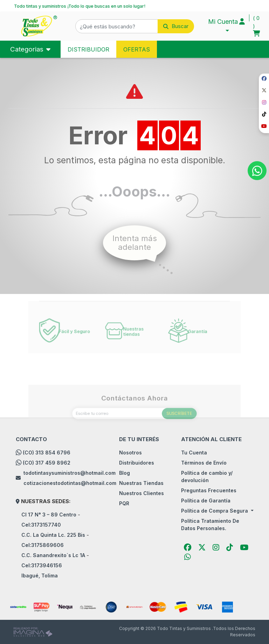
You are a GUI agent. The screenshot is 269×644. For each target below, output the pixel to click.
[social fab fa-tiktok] (264, 114)
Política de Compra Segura (215, 511)
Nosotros (130, 453)
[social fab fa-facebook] (264, 79)
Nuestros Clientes (142, 493)
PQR (124, 503)
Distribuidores (137, 463)
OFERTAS (137, 49)
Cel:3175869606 (43, 545)
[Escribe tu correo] (134, 426)
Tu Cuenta (194, 453)
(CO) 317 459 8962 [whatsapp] (47, 463)
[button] (135, 26)
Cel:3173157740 (41, 525)
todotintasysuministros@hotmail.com (70, 473)
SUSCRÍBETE (170, 426)
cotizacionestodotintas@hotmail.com (70, 483)
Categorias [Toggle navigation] (28, 49)
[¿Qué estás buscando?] (117, 26)
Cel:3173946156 (42, 565)
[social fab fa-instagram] (264, 102)
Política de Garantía (206, 501)
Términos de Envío (204, 463)
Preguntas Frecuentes (209, 490)
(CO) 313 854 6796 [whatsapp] (47, 453)
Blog (125, 473)
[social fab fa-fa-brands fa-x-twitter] (264, 91)
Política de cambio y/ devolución (207, 477)
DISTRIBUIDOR (88, 49)
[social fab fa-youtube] (264, 126)
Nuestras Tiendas (141, 483)
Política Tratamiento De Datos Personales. (210, 525)
